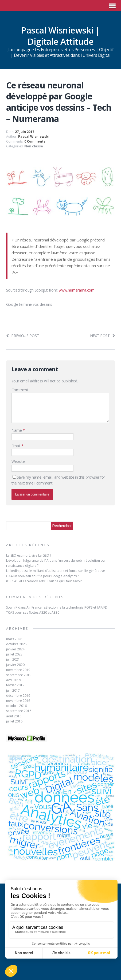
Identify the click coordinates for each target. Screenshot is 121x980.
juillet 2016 (14, 721)
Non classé (34, 146)
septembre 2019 (19, 675)
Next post (103, 336)
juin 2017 (13, 690)
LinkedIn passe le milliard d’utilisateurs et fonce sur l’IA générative (56, 571)
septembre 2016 (19, 711)
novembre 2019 (18, 670)
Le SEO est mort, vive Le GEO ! (28, 555)
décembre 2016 (18, 696)
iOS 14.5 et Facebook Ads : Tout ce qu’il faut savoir (44, 581)
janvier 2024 (15, 649)
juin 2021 (13, 659)
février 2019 (15, 685)
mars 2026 (14, 639)
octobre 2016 (16, 706)
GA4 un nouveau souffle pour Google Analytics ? (42, 576)
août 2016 (14, 716)
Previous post (23, 336)
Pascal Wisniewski (34, 137)
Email (16, 446)
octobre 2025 (16, 644)
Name (17, 430)
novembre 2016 (18, 701)
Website (18, 461)
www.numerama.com (77, 290)
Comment (20, 390)
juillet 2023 (14, 654)
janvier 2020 (15, 665)
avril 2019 (13, 680)
